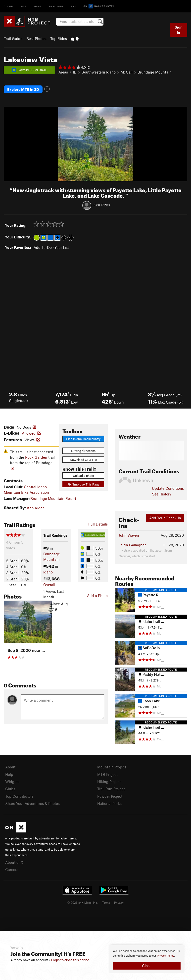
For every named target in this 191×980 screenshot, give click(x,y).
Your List (62, 247)
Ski (73, 6)
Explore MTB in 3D (23, 89)
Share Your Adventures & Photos (32, 803)
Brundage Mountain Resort (53, 498)
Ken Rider (102, 205)
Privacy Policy (166, 956)
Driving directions (83, 451)
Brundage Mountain (155, 72)
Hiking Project (109, 782)
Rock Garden (36, 457)
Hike (38, 6)
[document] (147, 959)
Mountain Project (112, 767)
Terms (106, 903)
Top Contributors (19, 796)
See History (162, 494)
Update (168, 488)
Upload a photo (83, 476)
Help (9, 774)
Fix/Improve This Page (83, 484)
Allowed (29, 433)
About (10, 767)
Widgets (12, 782)
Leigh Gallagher (132, 545)
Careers (12, 869)
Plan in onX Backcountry (83, 439)
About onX (14, 862)
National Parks (109, 803)
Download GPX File (83, 460)
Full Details (98, 524)
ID (75, 72)
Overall (49, 585)
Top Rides (59, 38)
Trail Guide (13, 38)
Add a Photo (97, 596)
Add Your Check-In (165, 518)
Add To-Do (43, 247)
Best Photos (36, 38)
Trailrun (56, 6)
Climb (8, 6)
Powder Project (110, 796)
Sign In (179, 30)
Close (147, 966)
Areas (63, 72)
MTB (24, 6)
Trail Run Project (111, 789)
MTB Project (107, 774)
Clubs (10, 789)
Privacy (119, 903)
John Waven (129, 535)
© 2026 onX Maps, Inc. (83, 903)
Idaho (48, 572)
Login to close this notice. (71, 960)
